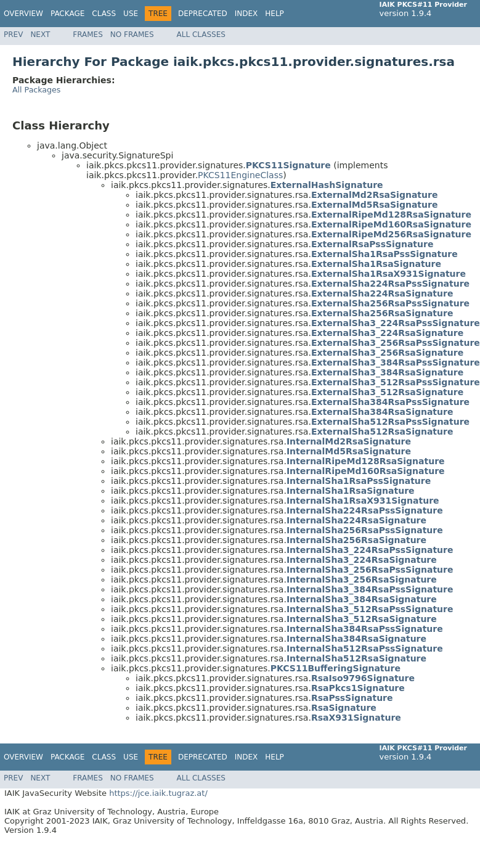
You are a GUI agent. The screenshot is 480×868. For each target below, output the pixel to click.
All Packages (36, 90)
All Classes (201, 35)
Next (40, 35)
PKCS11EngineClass (240, 175)
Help (275, 14)
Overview (23, 14)
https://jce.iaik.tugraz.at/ (158, 793)
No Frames (132, 35)
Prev (13, 35)
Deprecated (203, 14)
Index (246, 14)
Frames (88, 35)
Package (67, 14)
